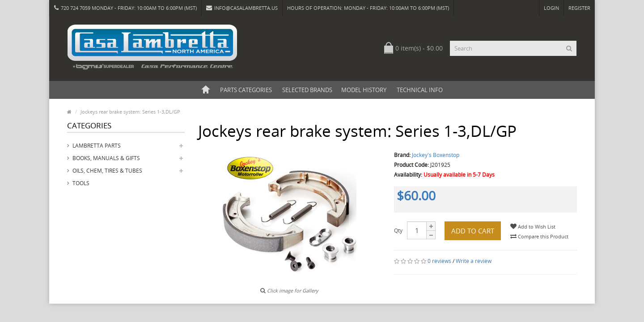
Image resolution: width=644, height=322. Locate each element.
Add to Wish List (533, 227)
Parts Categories (246, 90)
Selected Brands (307, 90)
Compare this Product (539, 236)
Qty (398, 231)
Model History (364, 90)
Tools (81, 183)
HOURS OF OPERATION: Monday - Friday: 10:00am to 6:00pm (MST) (368, 8)
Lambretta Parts (97, 146)
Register (579, 8)
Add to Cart (473, 231)
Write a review (474, 261)
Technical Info (420, 90)
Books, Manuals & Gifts (106, 158)
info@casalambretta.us (242, 8)
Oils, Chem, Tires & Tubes (107, 171)
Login (551, 8)
